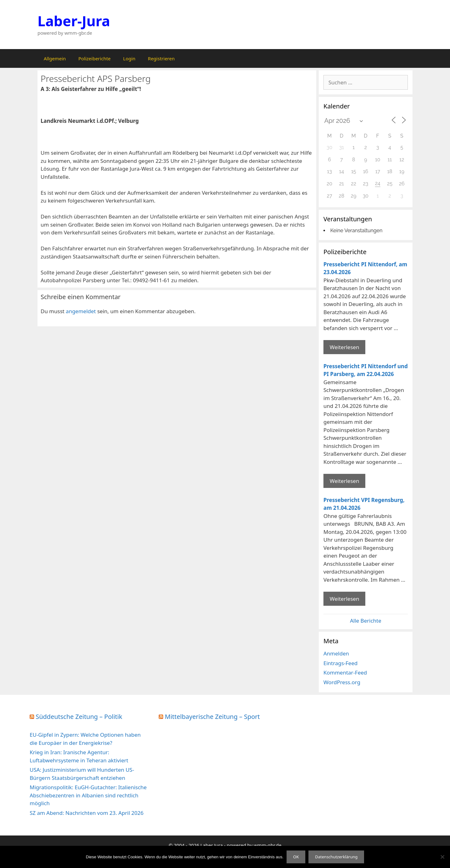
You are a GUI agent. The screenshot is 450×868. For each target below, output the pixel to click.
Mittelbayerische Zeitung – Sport (212, 717)
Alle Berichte (366, 621)
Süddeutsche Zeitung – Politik (79, 717)
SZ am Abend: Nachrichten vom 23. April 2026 (87, 813)
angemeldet (81, 311)
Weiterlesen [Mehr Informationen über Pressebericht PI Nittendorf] (344, 347)
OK (296, 857)
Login (129, 58)
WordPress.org (342, 682)
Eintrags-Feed (340, 663)
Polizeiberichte (95, 58)
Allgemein (55, 58)
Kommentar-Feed (345, 672)
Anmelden (336, 653)
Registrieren (161, 58)
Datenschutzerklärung (336, 857)
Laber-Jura (74, 21)
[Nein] (442, 857)
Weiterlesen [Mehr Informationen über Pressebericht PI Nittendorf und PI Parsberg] (344, 481)
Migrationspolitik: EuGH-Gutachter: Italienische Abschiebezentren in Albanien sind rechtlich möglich (88, 795)
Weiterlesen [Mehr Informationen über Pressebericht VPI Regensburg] (344, 599)
